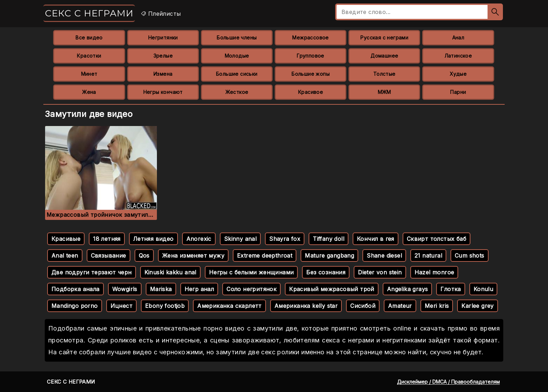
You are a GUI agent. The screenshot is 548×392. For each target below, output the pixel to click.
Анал (458, 38)
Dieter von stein (380, 272)
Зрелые (163, 56)
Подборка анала (75, 289)
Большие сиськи (237, 74)
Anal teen (65, 256)
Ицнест (121, 306)
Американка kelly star (306, 306)
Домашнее (384, 56)
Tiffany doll (329, 239)
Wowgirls (125, 289)
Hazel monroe (434, 272)
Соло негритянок (251, 289)
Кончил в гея (376, 239)
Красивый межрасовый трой (332, 289)
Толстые (384, 74)
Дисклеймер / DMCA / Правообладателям (448, 382)
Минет (89, 74)
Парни (458, 92)
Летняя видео (153, 239)
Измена (163, 74)
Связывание (109, 256)
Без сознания (326, 272)
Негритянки (163, 38)
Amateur (400, 306)
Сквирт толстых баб (437, 239)
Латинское (458, 56)
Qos (144, 256)
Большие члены (237, 38)
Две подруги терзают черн (92, 272)
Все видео (89, 38)
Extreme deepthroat (265, 256)
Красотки (89, 56)
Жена (89, 92)
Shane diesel (384, 256)
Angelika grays (408, 289)
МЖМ (384, 92)
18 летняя (107, 239)
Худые (458, 74)
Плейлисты (161, 14)
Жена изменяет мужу (193, 256)
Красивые (66, 239)
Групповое (311, 56)
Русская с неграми (384, 38)
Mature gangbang (329, 256)
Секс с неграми (89, 13)
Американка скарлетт (229, 306)
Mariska (161, 289)
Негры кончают (163, 92)
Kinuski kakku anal (170, 272)
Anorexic (199, 239)
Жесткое (237, 92)
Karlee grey (477, 306)
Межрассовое (310, 38)
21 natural (428, 256)
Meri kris (437, 306)
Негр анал (199, 289)
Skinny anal (240, 239)
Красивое (311, 92)
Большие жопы (311, 74)
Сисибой (363, 306)
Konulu (483, 289)
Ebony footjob (165, 306)
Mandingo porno (75, 306)
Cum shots (470, 256)
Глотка (450, 289)
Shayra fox (285, 239)
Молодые (237, 56)
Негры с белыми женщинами (251, 272)
